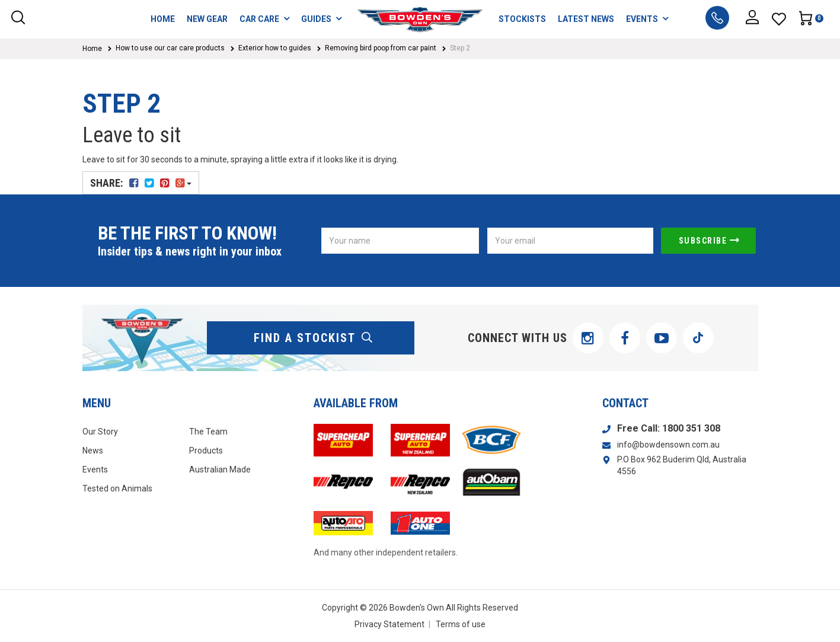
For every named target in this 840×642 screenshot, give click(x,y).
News (93, 451)
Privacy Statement (389, 624)
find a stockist (314, 338)
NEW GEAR (207, 19)
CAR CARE (264, 19)
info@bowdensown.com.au (668, 445)
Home (92, 49)
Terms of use (461, 624)
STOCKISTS (522, 19)
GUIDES (321, 19)
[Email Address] (570, 241)
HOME (163, 19)
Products (206, 451)
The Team (208, 432)
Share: (141, 183)
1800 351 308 (691, 428)
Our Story (100, 432)
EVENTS (647, 19)
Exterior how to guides (275, 48)
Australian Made (220, 469)
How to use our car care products (170, 48)
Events (95, 469)
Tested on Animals (117, 488)
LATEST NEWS (586, 19)
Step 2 (460, 48)
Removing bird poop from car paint (381, 48)
